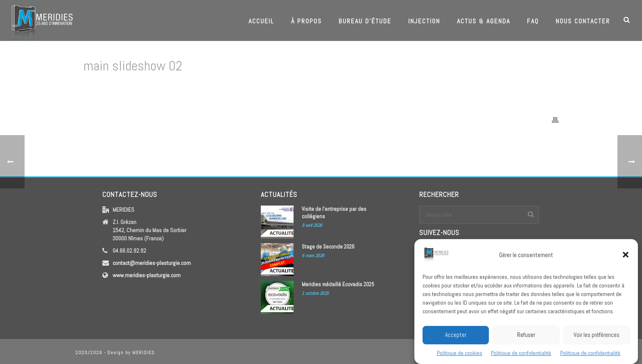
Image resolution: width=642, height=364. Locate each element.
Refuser (526, 337)
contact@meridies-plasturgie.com (152, 263)
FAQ (533, 21)
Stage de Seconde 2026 (328, 247)
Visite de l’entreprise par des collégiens (334, 213)
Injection (424, 21)
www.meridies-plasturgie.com (147, 275)
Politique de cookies (460, 355)
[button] (626, 257)
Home (469, 87)
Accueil (261, 21)
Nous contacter (583, 21)
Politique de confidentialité (521, 355)
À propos (306, 21)
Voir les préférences (597, 337)
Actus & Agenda (484, 21)
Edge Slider (494, 87)
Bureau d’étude (365, 21)
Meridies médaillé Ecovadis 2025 (338, 284)
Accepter (456, 337)
